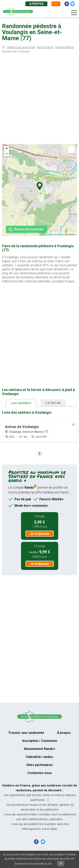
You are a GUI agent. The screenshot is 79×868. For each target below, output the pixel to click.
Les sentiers (21, 403)
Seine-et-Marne (64, 47)
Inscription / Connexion (40, 741)
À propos (36, 4)
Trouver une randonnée (26, 733)
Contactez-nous (40, 773)
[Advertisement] (39, 100)
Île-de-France (45, 47)
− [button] (7, 154)
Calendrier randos (39, 757)
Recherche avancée (28, 229)
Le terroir (53, 403)
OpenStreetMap (56, 234)
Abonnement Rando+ (40, 749)
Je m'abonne (40, 534)
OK (61, 863)
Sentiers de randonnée (21, 47)
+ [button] (7, 149)
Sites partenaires (40, 765)
